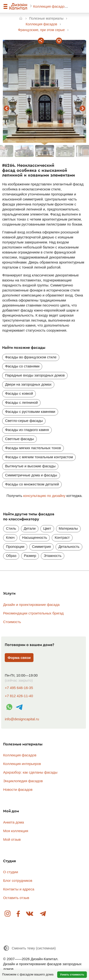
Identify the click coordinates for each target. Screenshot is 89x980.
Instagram (8, 914)
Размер (30, 556)
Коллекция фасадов (50, 6)
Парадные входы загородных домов (35, 375)
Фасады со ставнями (22, 366)
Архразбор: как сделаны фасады (30, 772)
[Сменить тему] (29, 948)
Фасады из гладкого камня (27, 430)
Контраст (62, 537)
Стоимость (12, 622)
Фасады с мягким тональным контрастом (39, 457)
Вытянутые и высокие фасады (30, 466)
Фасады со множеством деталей (32, 484)
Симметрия (41, 547)
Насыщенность (35, 537)
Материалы (68, 528)
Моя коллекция (16, 831)
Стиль (11, 528)
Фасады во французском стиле (31, 357)
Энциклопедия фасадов (23, 781)
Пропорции (15, 547)
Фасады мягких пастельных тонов (33, 448)
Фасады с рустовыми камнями (30, 412)
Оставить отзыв (16, 898)
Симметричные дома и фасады (31, 475)
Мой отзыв (12, 839)
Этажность (53, 556)
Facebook (18, 914)
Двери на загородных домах (28, 384)
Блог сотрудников (18, 880)
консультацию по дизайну (44, 496)
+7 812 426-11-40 (19, 696)
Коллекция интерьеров (22, 764)
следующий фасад (83, 108)
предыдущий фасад (7, 108)
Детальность (69, 547)
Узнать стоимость (72, 975)
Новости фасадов (18, 789)
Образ (11, 556)
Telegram (43, 914)
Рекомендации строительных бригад (33, 613)
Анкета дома (14, 822)
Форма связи (19, 658)
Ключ (10, 537)
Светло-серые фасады (24, 421)
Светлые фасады (19, 439)
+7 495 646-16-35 (19, 688)
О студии (11, 872)
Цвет (47, 528)
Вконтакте (30, 914)
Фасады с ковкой (19, 393)
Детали (30, 528)
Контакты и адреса (19, 889)
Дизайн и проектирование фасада (31, 605)
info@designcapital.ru (22, 719)
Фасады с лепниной (21, 402)
